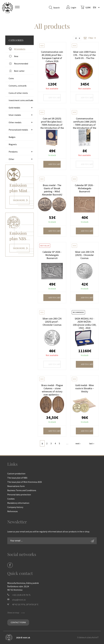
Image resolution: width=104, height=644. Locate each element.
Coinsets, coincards (18, 86)
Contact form (18, 622)
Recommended (21, 64)
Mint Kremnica (8, 8)
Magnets (13, 144)
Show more (19, 200)
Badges (12, 137)
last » (92, 443)
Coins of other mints (18, 93)
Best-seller (19, 71)
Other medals (15, 122)
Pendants (13, 152)
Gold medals (14, 108)
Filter (91, 38)
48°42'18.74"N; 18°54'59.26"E (25, 604)
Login (73, 7)
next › (78, 443)
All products (20, 49)
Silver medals (15, 115)
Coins (11, 78)
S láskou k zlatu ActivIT (88, 637)
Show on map (16, 613)
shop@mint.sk (19, 600)
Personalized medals (18, 130)
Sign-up (95, 541)
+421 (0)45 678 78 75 (21, 595)
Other (11, 159)
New (16, 56)
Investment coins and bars (21, 100)
